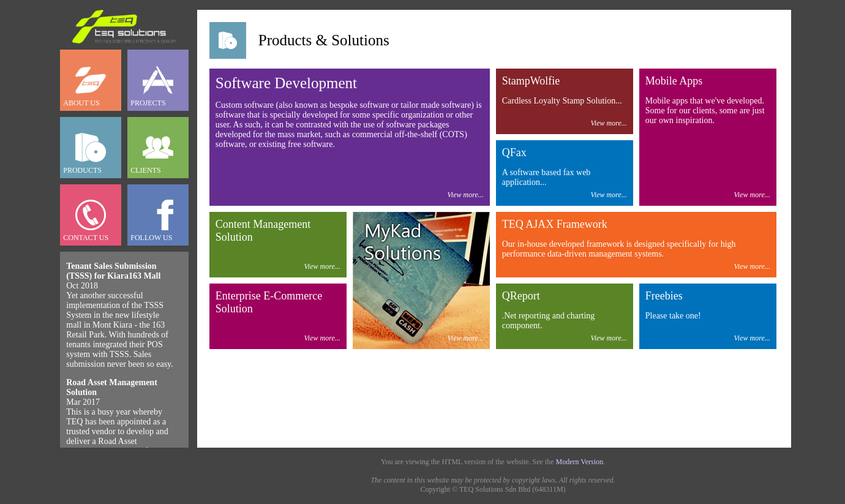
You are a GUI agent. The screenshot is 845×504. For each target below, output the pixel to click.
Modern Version (580, 462)
